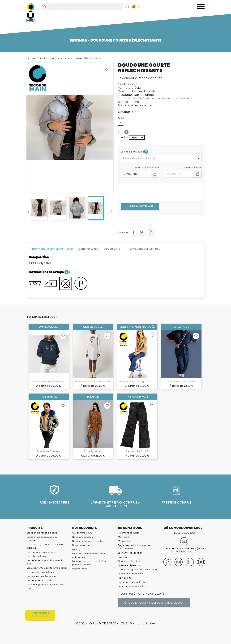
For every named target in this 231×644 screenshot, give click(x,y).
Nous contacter (81, 545)
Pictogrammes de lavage (133, 582)
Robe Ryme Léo (93, 451)
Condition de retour (129, 561)
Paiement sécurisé (129, 533)
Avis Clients (40, 613)
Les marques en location (41, 552)
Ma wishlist (124, 541)
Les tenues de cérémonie (41, 576)
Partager (133, 232)
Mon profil (124, 537)
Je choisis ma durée (135, 152)
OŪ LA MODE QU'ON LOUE (108, 624)
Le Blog (76, 550)
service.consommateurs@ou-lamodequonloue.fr (184, 550)
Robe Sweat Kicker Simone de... (93, 382)
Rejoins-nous (80, 569)
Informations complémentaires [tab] (52, 249)
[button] (154, 603)
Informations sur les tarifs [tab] (143, 249)
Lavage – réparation (129, 565)
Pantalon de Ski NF (137, 451)
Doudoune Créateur (49, 451)
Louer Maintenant (140, 207)
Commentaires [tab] (88, 249)
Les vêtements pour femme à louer (47, 568)
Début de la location (147, 168)
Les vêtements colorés (40, 580)
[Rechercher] (82, 6)
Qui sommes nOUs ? (84, 533)
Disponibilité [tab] (112, 249)
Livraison (123, 557)
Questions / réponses (130, 574)
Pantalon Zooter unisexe (182, 382)
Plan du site (125, 578)
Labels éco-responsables (133, 586)
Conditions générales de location (137, 570)
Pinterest (150, 232)
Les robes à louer (36, 556)
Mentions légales (143, 624)
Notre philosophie (83, 537)
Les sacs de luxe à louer (40, 572)
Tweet (142, 232)
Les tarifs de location (130, 553)
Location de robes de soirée (43, 533)
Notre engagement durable (88, 541)
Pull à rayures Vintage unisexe (137, 382)
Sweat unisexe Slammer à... (49, 382)
